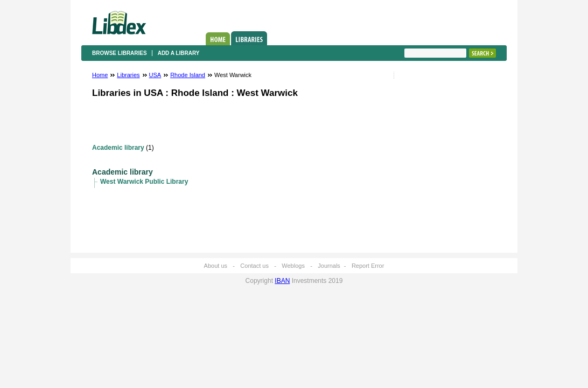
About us (216, 266)
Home (218, 39)
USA (155, 75)
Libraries (249, 38)
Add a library (179, 53)
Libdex (119, 23)
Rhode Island (188, 75)
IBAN (282, 281)
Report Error (368, 266)
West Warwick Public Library (144, 182)
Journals (329, 266)
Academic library (118, 148)
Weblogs (293, 266)
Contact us (254, 266)
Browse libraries (120, 53)
